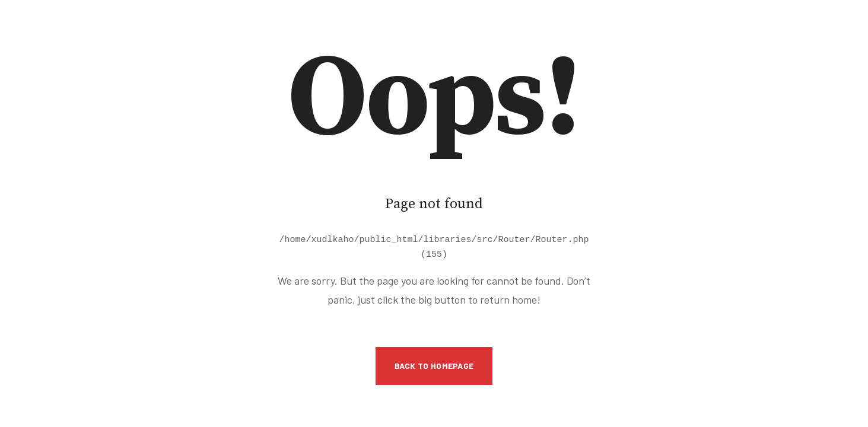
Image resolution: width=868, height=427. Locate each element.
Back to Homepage (434, 364)
